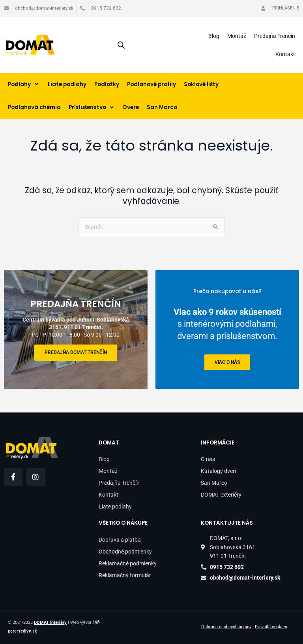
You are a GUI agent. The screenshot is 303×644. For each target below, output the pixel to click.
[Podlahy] (24, 85)
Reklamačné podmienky (128, 563)
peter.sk (22, 631)
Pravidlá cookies (271, 627)
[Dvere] (131, 108)
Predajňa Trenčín (275, 36)
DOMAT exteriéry (221, 495)
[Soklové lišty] (201, 85)
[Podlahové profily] (151, 85)
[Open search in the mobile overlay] (121, 45)
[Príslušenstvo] (92, 108)
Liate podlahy (115, 507)
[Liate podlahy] (67, 85)
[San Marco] (162, 108)
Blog (214, 36)
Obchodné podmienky (125, 552)
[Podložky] (107, 85)
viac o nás (227, 362)
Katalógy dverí (218, 471)
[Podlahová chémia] (34, 108)
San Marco (214, 483)
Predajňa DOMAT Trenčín (76, 352)
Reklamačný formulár (125, 575)
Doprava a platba (120, 540)
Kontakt (285, 54)
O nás (208, 459)
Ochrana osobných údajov (226, 627)
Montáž (237, 36)
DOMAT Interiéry (50, 622)
